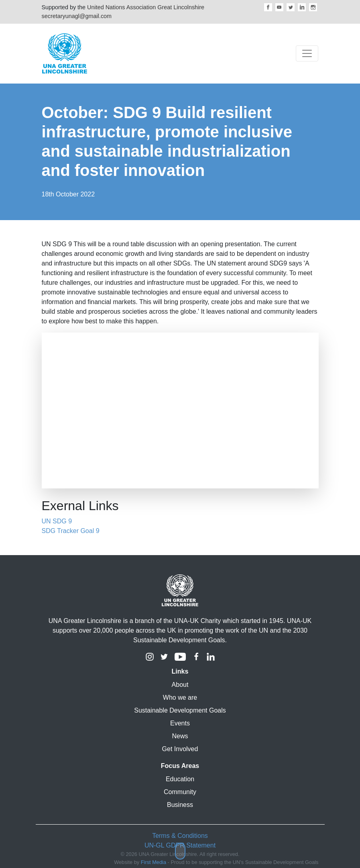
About (180, 685)
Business (180, 805)
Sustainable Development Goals (180, 710)
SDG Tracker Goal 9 (71, 531)
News (180, 736)
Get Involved (180, 749)
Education (180, 779)
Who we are (180, 697)
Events (180, 723)
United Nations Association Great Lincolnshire (146, 7)
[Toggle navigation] (307, 53)
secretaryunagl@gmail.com (77, 16)
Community (180, 792)
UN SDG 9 (57, 521)
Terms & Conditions (180, 836)
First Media (154, 862)
